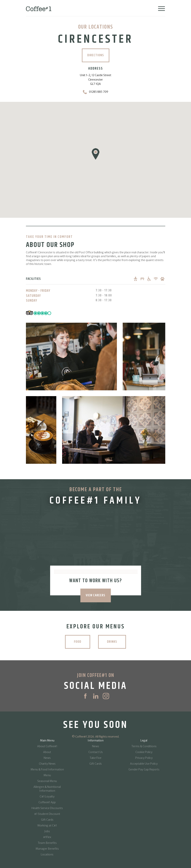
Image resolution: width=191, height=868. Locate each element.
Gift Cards (47, 820)
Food (77, 642)
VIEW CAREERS (95, 595)
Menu (47, 775)
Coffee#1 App (47, 802)
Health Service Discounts (47, 808)
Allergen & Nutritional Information (47, 789)
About (47, 752)
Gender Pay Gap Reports (144, 769)
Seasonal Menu (47, 781)
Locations (47, 854)
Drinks (113, 642)
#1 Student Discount (47, 814)
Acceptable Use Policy (144, 764)
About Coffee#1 (47, 746)
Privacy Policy (144, 758)
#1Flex (47, 837)
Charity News (47, 764)
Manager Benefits (47, 849)
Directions (96, 55)
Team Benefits (47, 843)
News (47, 758)
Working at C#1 (47, 825)
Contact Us (96, 752)
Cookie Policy (144, 752)
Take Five (95, 758)
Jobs (47, 831)
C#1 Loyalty (47, 797)
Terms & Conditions (144, 746)
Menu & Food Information (47, 769)
